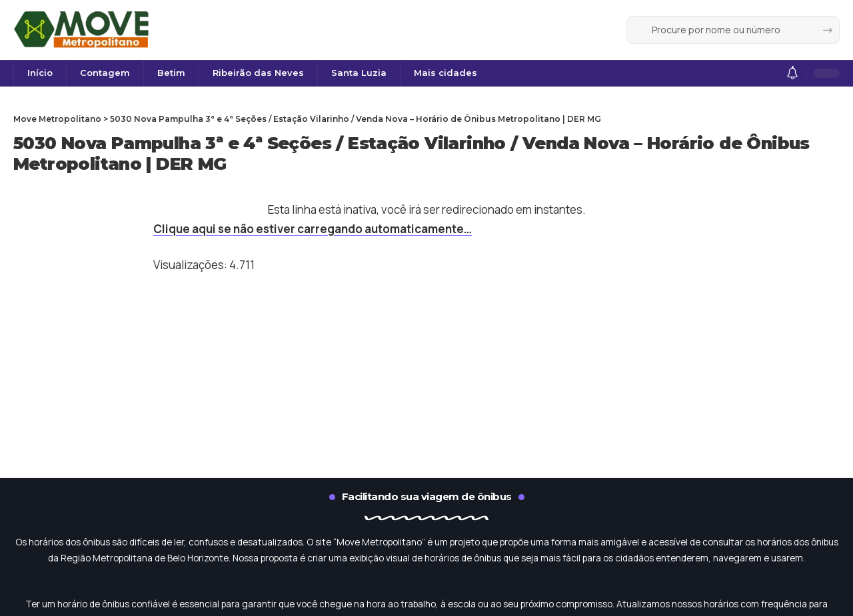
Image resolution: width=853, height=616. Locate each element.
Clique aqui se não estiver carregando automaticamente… (313, 229)
